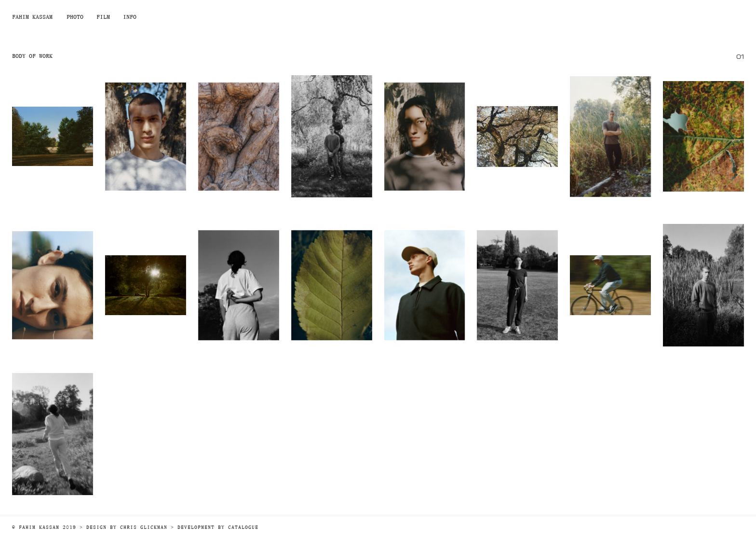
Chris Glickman (144, 527)
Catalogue (243, 527)
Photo (75, 17)
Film (103, 17)
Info (130, 17)
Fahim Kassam (32, 17)
